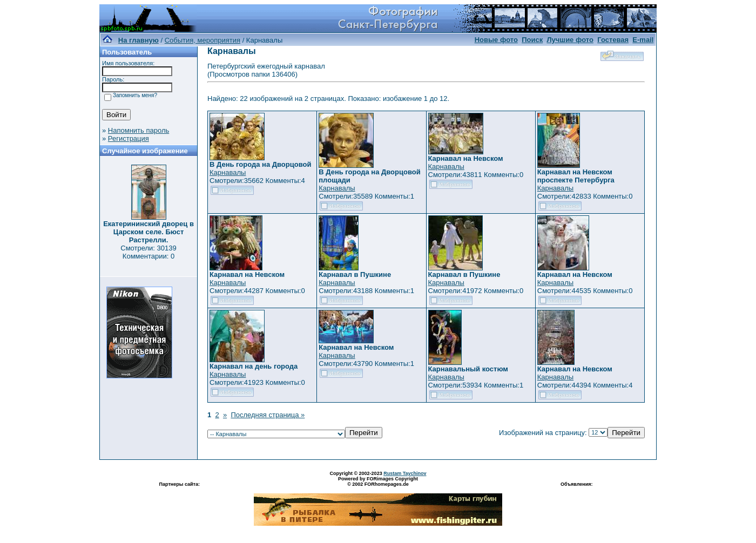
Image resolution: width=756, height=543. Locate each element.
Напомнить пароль (139, 130)
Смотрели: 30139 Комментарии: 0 (148, 252)
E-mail (643, 40)
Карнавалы (228, 172)
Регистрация (129, 138)
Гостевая (613, 40)
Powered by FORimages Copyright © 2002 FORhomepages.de (378, 481)
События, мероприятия (202, 40)
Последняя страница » (268, 415)
